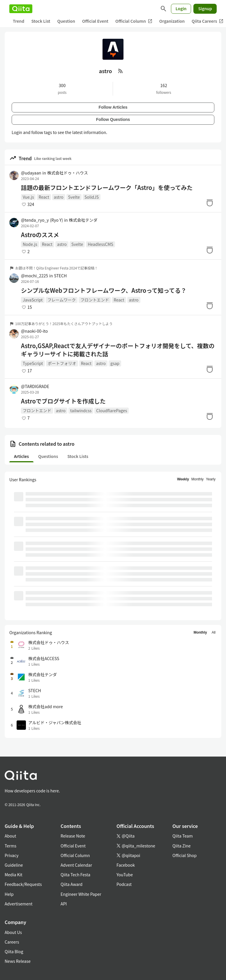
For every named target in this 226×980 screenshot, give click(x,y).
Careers (12, 942)
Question (66, 21)
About (10, 836)
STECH (60, 276)
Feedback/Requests (23, 884)
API (64, 904)
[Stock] (210, 203)
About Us (13, 932)
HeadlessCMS (100, 244)
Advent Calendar (76, 865)
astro (59, 197)
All (214, 632)
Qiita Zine (182, 846)
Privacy (12, 855)
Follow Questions (113, 119)
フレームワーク (62, 300)
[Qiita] (21, 9)
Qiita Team (183, 836)
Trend (18, 21)
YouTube (125, 875)
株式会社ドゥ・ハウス (68, 173)
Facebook (126, 865)
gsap (115, 363)
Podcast (124, 884)
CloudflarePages (112, 410)
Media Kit (14, 875)
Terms (10, 846)
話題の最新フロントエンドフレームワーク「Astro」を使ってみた (107, 188)
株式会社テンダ (83, 220)
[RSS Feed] (121, 71)
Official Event (95, 21)
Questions (48, 456)
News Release (18, 961)
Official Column (134, 21)
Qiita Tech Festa (75, 875)
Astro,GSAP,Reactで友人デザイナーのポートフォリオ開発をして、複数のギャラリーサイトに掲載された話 (118, 350)
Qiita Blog (14, 951)
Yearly (211, 479)
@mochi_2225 (35, 276)
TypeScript (33, 363)
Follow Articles (113, 107)
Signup (205, 8)
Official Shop (184, 855)
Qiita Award (71, 884)
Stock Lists (78, 456)
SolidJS (92, 197)
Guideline (14, 865)
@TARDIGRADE (35, 386)
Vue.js (28, 197)
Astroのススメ (40, 235)
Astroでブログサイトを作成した (63, 401)
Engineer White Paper (81, 894)
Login (181, 8)
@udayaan (31, 173)
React (44, 197)
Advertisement (19, 904)
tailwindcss (81, 410)
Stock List (41, 21)
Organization (172, 21)
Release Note (73, 836)
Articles (21, 456)
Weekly (183, 479)
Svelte (74, 197)
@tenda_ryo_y (42, 220)
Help (9, 894)
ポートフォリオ (62, 363)
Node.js (30, 244)
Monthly (197, 479)
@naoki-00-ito (34, 331)
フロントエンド (95, 300)
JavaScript (33, 300)
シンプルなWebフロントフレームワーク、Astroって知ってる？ (104, 290)
